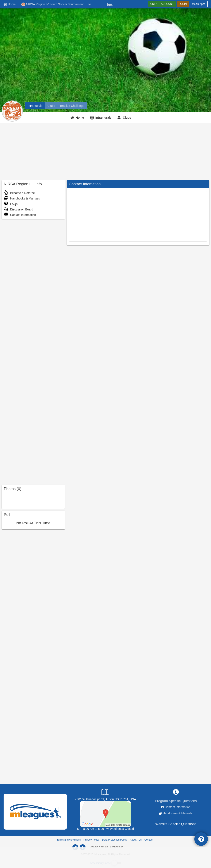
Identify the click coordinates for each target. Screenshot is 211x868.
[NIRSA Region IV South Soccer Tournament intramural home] (35, 106)
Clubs (127, 118)
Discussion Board (18, 209)
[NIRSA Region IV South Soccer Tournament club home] (51, 106)
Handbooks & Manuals (22, 198)
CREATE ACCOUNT (162, 4)
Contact (149, 840)
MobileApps (199, 4)
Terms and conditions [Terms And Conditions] (69, 840)
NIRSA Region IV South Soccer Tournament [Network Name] (52, 4)
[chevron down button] (89, 4)
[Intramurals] (101, 118)
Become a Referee (19, 193)
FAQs (11, 204)
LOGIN (183, 4)
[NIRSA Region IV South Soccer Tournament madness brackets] (72, 106)
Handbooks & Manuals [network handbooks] (178, 813)
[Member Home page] (9, 4)
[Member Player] (110, 4)
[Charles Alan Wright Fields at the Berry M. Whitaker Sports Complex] (105, 814)
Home (80, 118)
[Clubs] (125, 118)
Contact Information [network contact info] (177, 807)
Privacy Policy (91, 840)
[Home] (78, 118)
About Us (136, 840)
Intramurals (103, 118)
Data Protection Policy (115, 840)
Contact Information (20, 215)
